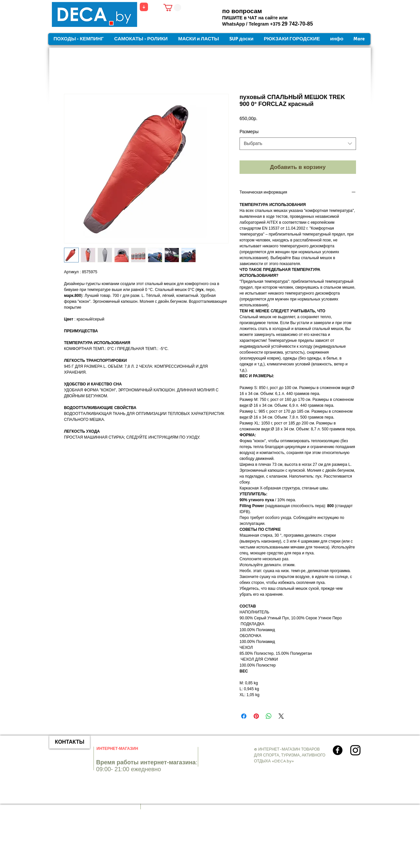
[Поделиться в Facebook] (244, 716)
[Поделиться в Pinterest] (256, 716)
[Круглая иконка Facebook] (338, 750)
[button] (172, 8)
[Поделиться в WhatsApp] (269, 716)
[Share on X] (281, 716)
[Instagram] (355, 750)
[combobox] (298, 144)
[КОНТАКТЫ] (70, 742)
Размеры (249, 132)
